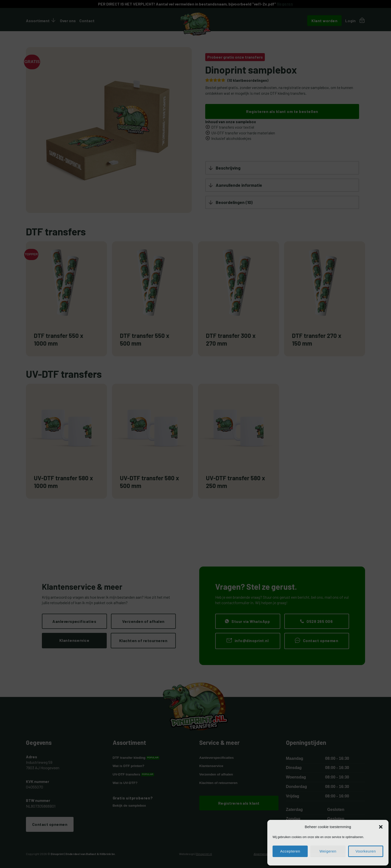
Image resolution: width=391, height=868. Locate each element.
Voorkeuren (366, 851)
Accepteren (290, 851)
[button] (381, 827)
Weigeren (328, 851)
